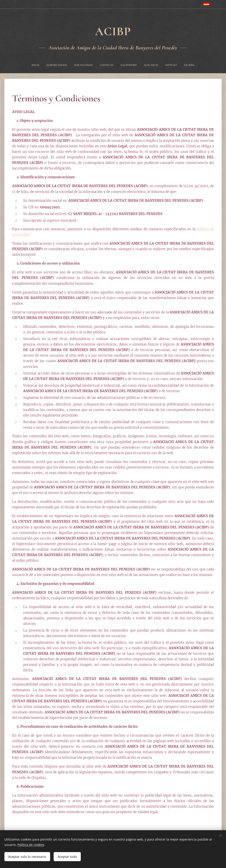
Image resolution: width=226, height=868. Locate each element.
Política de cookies (31, 843)
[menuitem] (90, 65)
